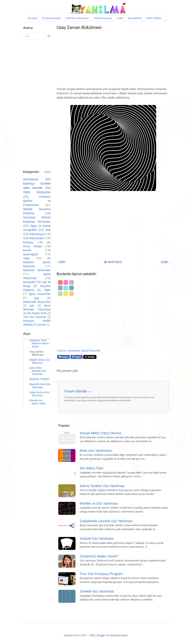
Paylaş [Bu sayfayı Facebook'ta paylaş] (77, 357)
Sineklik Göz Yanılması (97, 591)
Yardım (120, 18)
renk (48, 230)
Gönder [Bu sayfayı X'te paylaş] (90, 357)
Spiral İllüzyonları (91, 351)
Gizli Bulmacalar (34, 238)
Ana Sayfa (32, 18)
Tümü (47, 172)
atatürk (42, 325)
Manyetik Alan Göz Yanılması (40, 386)
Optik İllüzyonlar (37, 192)
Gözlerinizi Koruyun (103, 18)
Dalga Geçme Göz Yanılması (39, 394)
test (32, 306)
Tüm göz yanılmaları (51, 18)
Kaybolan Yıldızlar (39, 379)
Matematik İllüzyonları (37, 302)
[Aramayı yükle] (35, 36)
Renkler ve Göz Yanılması (99, 504)
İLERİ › (165, 262)
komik (27, 250)
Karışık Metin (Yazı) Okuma (100, 433)
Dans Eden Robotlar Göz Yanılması (38, 371)
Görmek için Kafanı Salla (37, 402)
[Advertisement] (113, 57)
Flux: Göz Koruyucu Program (101, 574)
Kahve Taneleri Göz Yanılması (102, 486)
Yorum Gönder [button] (76, 391)
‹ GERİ (61, 262)
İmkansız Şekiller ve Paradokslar (37, 201)
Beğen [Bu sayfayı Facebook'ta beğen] (63, 357)
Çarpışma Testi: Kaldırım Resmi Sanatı (39, 343)
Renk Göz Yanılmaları (96, 451)
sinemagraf (30, 254)
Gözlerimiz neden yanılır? (77, 18)
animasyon (74, 351)
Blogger (101, 635)
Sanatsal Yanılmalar (37, 270)
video (27, 258)
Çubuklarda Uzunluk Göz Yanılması (106, 521)
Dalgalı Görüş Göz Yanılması (39, 361)
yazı (37, 298)
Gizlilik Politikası (154, 18)
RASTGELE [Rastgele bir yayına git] (113, 262)
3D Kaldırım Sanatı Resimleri (37, 262)
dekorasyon (37, 234)
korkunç (28, 242)
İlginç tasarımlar (40, 294)
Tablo (47, 290)
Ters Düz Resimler (35, 317)
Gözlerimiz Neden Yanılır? (99, 556)
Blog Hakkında (135, 18)
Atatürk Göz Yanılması (97, 539)
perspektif (30, 282)
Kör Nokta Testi (92, 468)
